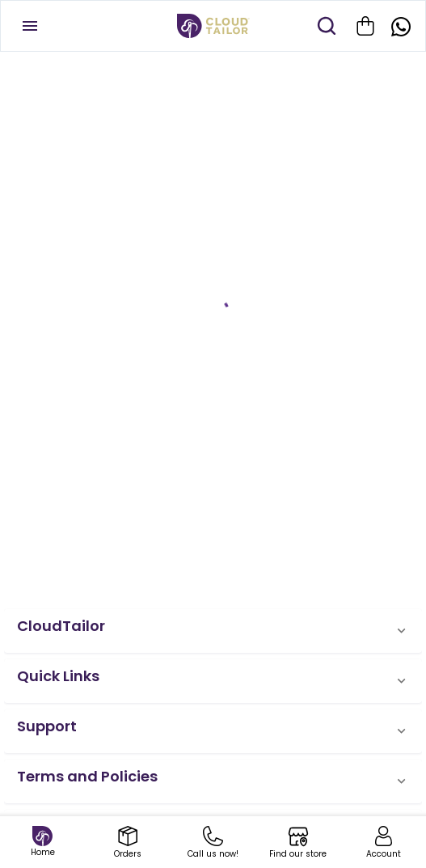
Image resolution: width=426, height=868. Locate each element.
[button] (213, 631)
